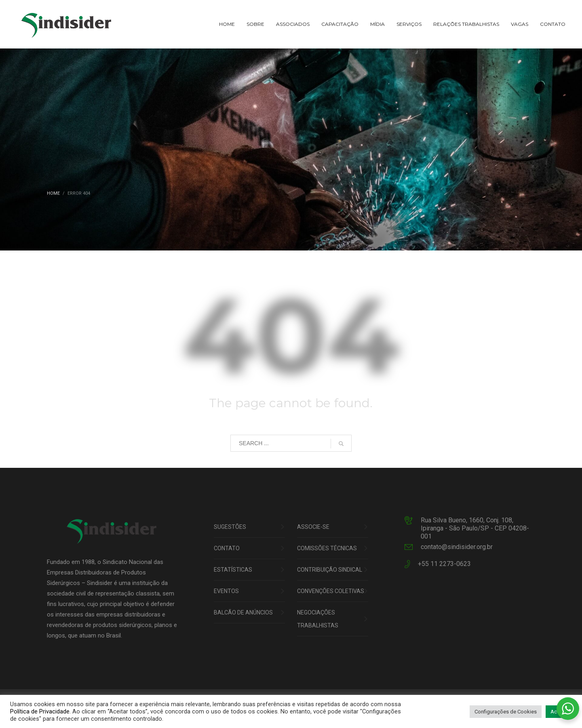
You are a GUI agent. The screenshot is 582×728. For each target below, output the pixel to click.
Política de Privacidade (40, 711)
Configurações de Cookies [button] (506, 712)
